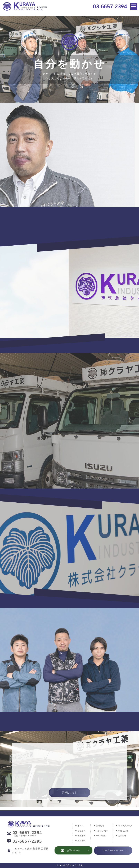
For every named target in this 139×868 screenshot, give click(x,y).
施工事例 (79, 841)
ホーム (78, 826)
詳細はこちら (70, 790)
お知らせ (121, 836)
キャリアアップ (125, 826)
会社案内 (79, 831)
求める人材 (122, 831)
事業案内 (79, 836)
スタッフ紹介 (100, 831)
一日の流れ (99, 836)
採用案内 (98, 826)
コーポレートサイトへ (113, 850)
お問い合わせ (73, 850)
